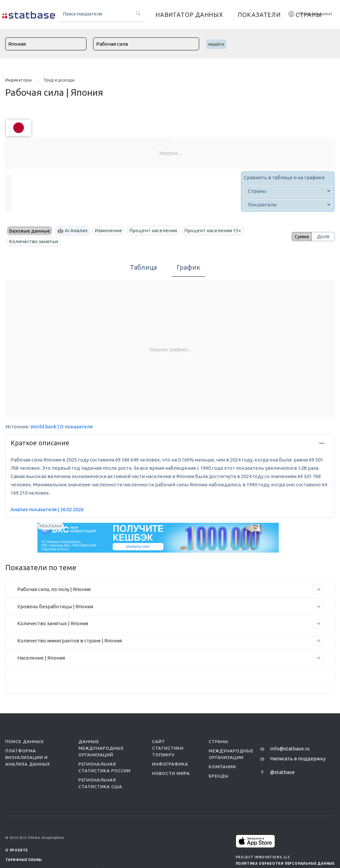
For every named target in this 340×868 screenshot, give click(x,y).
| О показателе (75, 427)
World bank (43, 427)
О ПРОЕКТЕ (17, 850)
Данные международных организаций (101, 748)
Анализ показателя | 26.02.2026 (47, 509)
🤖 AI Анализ (72, 230)
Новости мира (171, 773)
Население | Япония (41, 658)
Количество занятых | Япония (53, 623)
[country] (288, 191)
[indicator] (288, 205)
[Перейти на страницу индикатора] (318, 589)
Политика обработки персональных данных (285, 864)
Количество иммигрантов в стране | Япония (70, 641)
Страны (219, 741)
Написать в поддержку (298, 759)
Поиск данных (25, 741)
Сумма (299, 236)
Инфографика (170, 764)
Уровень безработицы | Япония (55, 606)
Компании (222, 767)
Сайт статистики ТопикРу (168, 748)
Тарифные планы (24, 860)
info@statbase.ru (290, 749)
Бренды (219, 776)
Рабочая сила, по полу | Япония (54, 589)
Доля (323, 236)
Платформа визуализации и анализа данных (28, 757)
